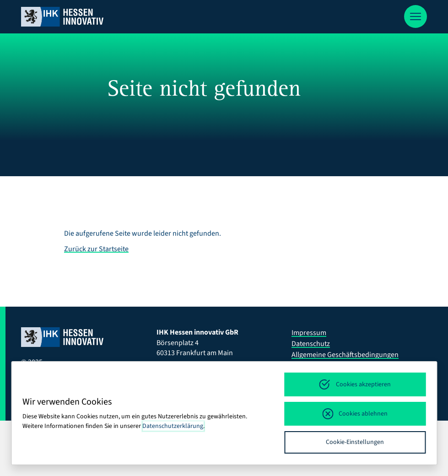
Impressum (309, 333)
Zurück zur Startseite (96, 249)
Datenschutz (311, 344)
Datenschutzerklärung (173, 426)
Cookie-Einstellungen (355, 442)
